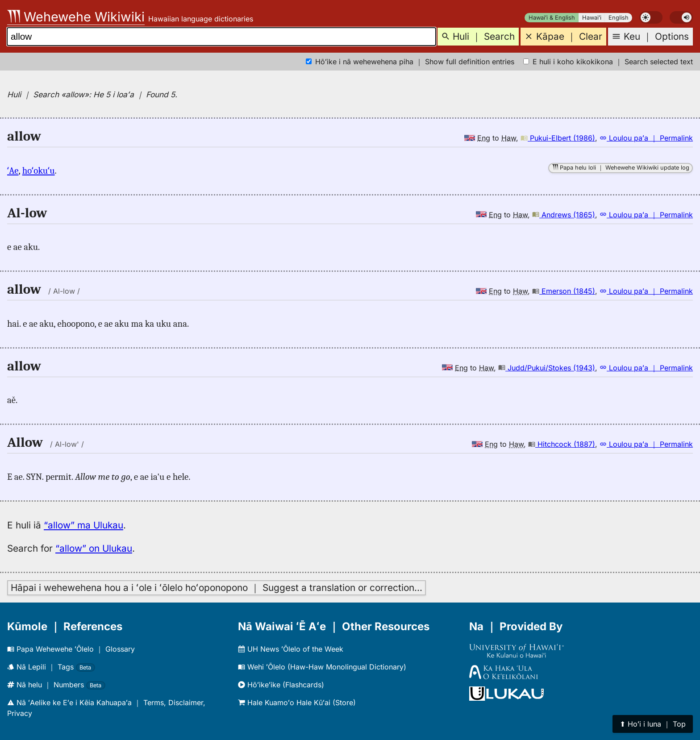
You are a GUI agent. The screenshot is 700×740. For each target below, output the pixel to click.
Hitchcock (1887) (562, 444)
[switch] (651, 17)
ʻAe (13, 170)
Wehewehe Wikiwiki (76, 17)
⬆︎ (653, 724)
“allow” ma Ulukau (83, 525)
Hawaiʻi (592, 18)
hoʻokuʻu (39, 170)
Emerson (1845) (564, 291)
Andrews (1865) (564, 215)
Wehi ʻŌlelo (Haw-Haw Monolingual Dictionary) (322, 667)
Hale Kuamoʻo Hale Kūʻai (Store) (297, 703)
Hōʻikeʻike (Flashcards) (281, 685)
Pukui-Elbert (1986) (558, 138)
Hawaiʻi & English (552, 18)
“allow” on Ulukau (94, 548)
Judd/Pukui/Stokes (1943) (547, 368)
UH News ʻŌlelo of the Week (291, 649)
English (619, 18)
